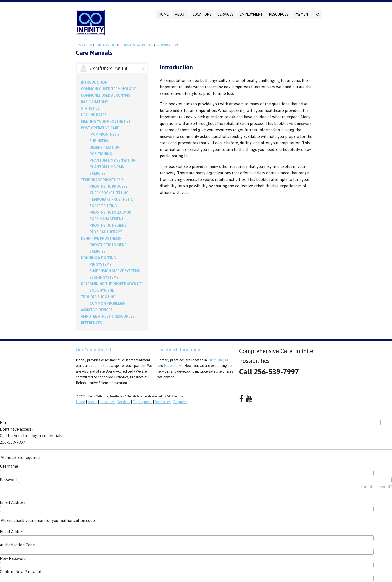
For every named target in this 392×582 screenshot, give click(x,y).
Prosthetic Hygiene (108, 225)
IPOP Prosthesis (105, 134)
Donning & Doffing (98, 258)
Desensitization (105, 147)
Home (164, 14)
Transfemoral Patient (136, 45)
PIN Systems (101, 264)
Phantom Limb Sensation (113, 160)
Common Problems (107, 303)
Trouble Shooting (98, 297)
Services (226, 14)
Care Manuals (106, 45)
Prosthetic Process (109, 186)
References (91, 323)
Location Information (179, 350)
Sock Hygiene (102, 290)
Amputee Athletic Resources (108, 316)
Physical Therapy (106, 232)
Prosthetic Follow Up (111, 212)
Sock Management (107, 219)
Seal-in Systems (104, 277)
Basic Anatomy (95, 102)
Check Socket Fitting (109, 193)
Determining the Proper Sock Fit (111, 284)
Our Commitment (94, 350)
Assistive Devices (97, 310)
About (181, 14)
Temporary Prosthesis (102, 180)
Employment (251, 14)
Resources (279, 14)
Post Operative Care (100, 128)
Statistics (90, 108)
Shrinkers (99, 141)
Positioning (101, 154)
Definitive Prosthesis (101, 238)
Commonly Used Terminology (108, 89)
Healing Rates (94, 115)
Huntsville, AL (218, 360)
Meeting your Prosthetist (106, 121)
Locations (202, 14)
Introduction (167, 45)
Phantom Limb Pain (107, 167)
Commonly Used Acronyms (106, 95)
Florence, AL (173, 366)
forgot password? (377, 487)
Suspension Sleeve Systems (115, 271)
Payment (302, 14)
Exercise (98, 173)
